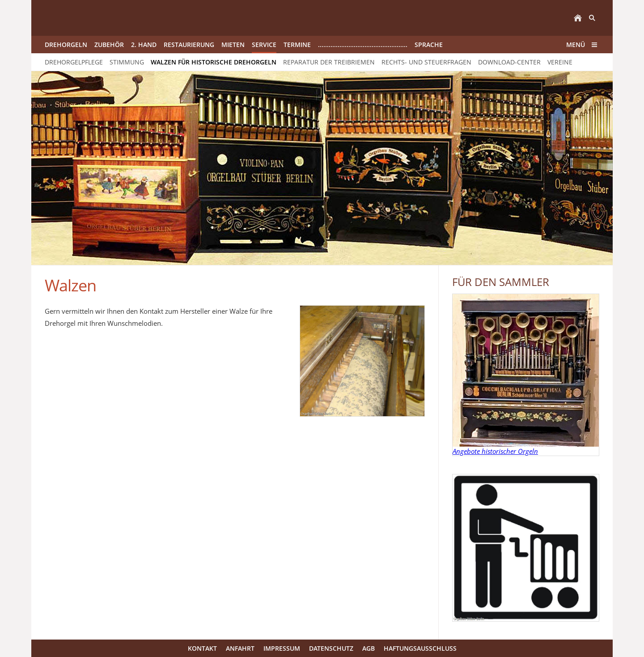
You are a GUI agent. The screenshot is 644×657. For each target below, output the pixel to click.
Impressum (282, 648)
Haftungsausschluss (420, 648)
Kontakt (202, 648)
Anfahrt (240, 648)
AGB (369, 648)
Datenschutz (331, 648)
